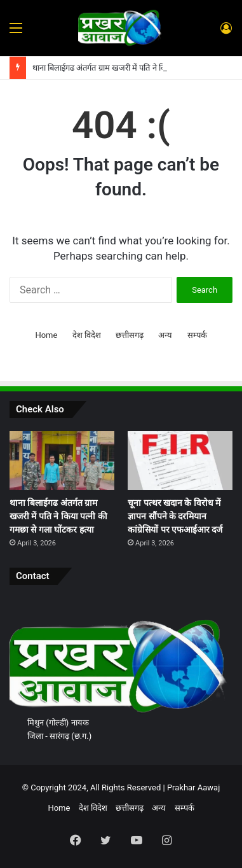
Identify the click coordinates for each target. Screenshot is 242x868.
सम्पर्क (197, 335)
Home (46, 335)
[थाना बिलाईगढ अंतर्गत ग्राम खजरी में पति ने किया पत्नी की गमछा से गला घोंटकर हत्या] (62, 460)
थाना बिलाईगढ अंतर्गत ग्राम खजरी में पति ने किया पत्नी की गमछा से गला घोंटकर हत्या (58, 516)
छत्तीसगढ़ (130, 335)
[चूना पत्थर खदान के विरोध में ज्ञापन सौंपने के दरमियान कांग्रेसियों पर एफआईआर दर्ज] (180, 460)
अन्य (165, 335)
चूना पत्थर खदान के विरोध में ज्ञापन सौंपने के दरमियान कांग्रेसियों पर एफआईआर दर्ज (175, 516)
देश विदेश (87, 335)
